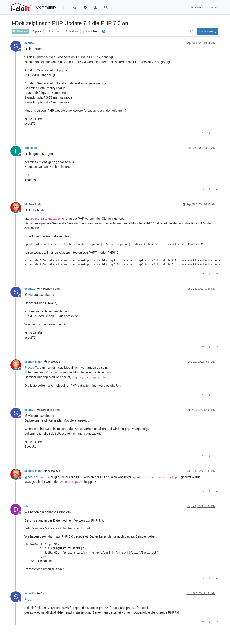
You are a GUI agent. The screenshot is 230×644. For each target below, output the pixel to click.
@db (41, 594)
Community (46, 7)
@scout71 (52, 362)
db (26, 506)
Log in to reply (208, 32)
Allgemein (20, 31)
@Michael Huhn (48, 289)
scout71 (30, 43)
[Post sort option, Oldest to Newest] (191, 32)
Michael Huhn (33, 204)
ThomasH (31, 148)
